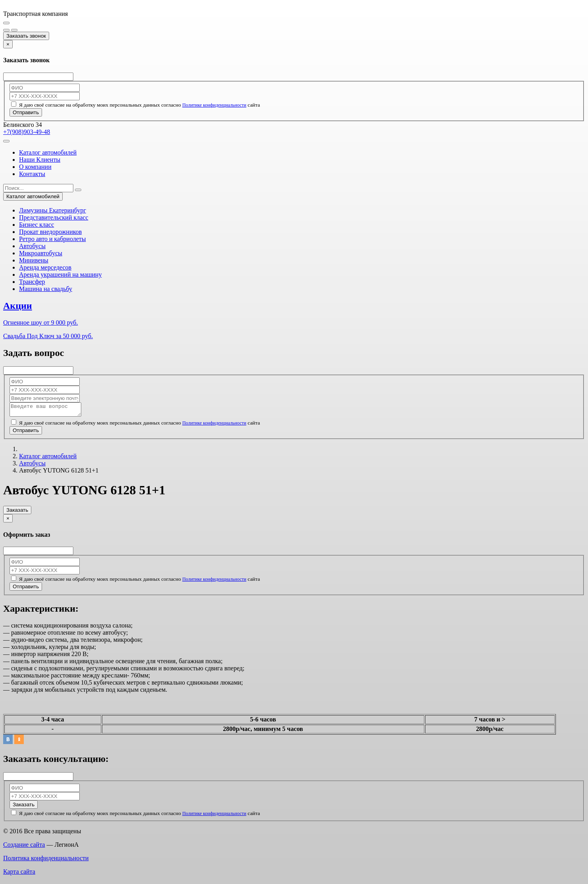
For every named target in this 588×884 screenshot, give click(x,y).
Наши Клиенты (40, 160)
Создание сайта (24, 847)
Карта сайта (19, 874)
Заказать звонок (26, 36)
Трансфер (32, 282)
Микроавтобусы (41, 253)
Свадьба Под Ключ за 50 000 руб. (48, 336)
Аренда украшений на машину (60, 275)
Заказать (17, 512)
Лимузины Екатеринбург (53, 210)
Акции (18, 306)
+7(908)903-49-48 (27, 132)
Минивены (34, 260)
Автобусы (32, 246)
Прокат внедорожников (50, 232)
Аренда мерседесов (45, 267)
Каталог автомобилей (48, 152)
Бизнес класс (36, 225)
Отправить (26, 112)
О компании (35, 167)
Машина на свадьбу (46, 289)
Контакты (32, 174)
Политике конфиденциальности (215, 105)
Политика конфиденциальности (46, 860)
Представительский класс (54, 217)
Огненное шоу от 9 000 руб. (40, 322)
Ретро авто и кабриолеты (53, 239)
